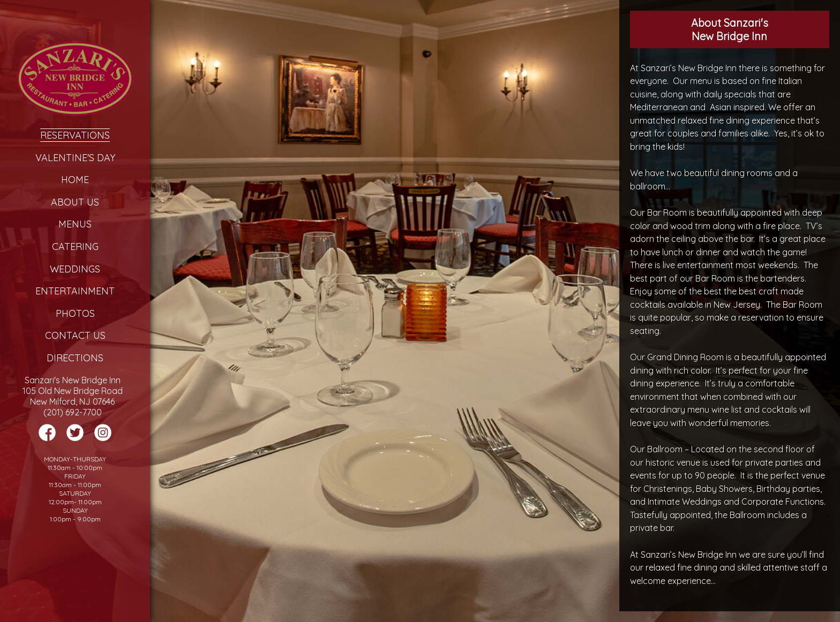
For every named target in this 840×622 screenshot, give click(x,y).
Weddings (75, 269)
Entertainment (75, 291)
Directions (75, 358)
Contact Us (75, 335)
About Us (75, 202)
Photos (75, 313)
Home (75, 180)
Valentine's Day (75, 158)
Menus (75, 224)
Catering (75, 246)
